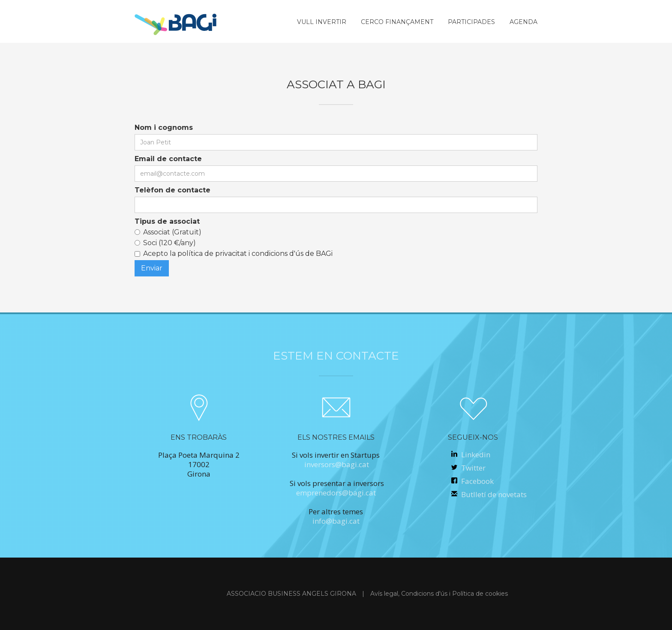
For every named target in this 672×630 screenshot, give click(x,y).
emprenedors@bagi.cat (336, 493)
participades (471, 22)
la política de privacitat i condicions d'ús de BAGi (250, 253)
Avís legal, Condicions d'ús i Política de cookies (439, 594)
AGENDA (523, 22)
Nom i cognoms (164, 127)
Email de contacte (168, 159)
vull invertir (322, 22)
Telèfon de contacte (172, 190)
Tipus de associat (167, 221)
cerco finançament (397, 22)
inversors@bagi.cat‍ (337, 464)
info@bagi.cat (336, 521)
